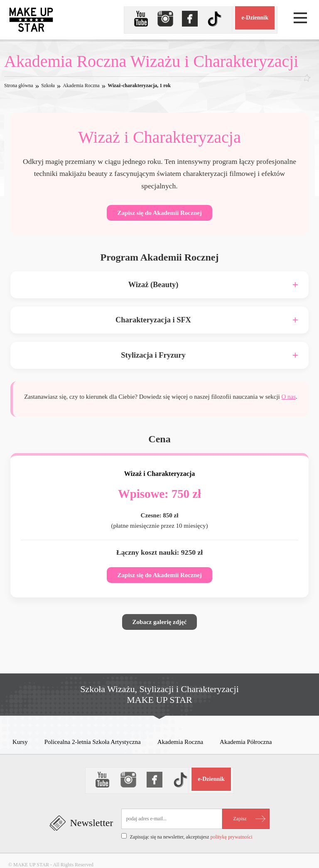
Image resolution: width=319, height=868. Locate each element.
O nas (289, 397)
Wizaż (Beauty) (153, 285)
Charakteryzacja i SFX (153, 320)
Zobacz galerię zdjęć (160, 622)
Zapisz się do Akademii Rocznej (159, 213)
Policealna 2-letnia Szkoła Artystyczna (93, 742)
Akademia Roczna (81, 85)
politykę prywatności (232, 837)
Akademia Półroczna (246, 742)
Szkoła (48, 85)
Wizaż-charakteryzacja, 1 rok (139, 85)
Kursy (20, 742)
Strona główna (19, 85)
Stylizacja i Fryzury (153, 355)
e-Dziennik (255, 18)
